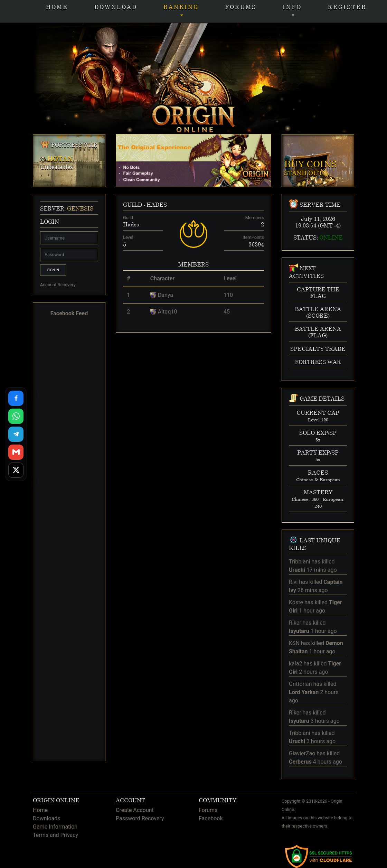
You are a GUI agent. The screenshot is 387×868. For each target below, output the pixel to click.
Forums (241, 7)
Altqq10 (168, 312)
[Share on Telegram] (16, 434)
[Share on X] (16, 470)
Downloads (46, 818)
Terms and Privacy (55, 835)
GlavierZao (302, 753)
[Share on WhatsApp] (16, 416)
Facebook (211, 818)
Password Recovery (140, 818)
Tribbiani (300, 562)
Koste (296, 602)
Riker (295, 623)
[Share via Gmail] (16, 452)
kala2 (295, 664)
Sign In (53, 270)
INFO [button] (292, 7)
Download (116, 7)
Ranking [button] (181, 7)
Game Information (55, 827)
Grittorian (300, 684)
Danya (166, 295)
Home (57, 7)
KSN (294, 643)
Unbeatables (56, 167)
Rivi (293, 582)
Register (347, 7)
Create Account (135, 810)
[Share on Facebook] (16, 398)
